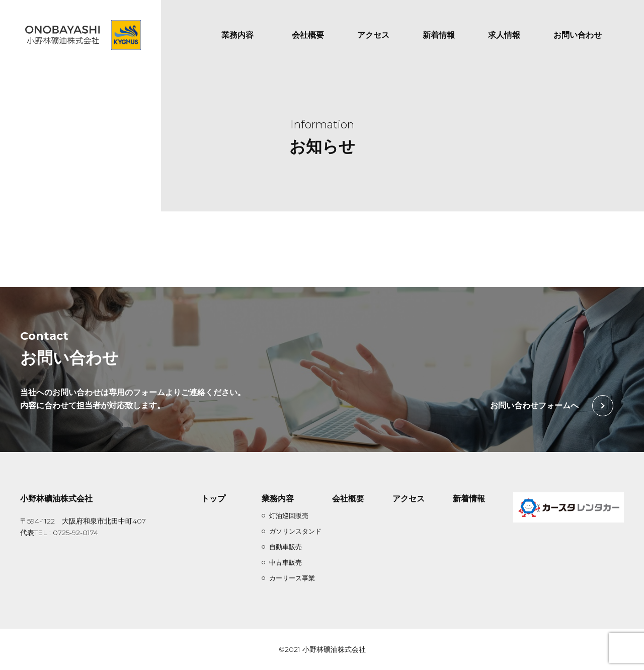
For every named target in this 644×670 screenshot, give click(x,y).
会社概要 (308, 35)
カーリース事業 (292, 578)
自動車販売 (286, 547)
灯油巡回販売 (289, 515)
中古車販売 (286, 562)
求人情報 (504, 35)
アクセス (373, 35)
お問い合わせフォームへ (534, 405)
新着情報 (439, 35)
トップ (213, 499)
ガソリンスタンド (295, 531)
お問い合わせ (578, 35)
